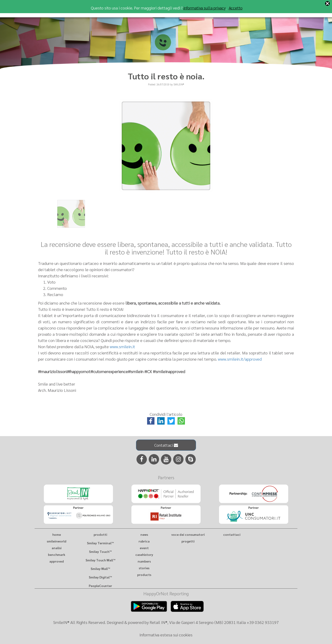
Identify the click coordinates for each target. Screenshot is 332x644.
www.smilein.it (122, 346)
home (57, 534)
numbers (144, 561)
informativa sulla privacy (204, 8)
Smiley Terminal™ (100, 543)
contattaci (232, 534)
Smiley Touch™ (100, 551)
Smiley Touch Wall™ (100, 560)
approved (57, 561)
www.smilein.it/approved (240, 359)
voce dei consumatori (188, 534)
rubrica (144, 541)
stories (144, 568)
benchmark (57, 554)
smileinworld (57, 541)
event (144, 548)
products (144, 575)
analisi (57, 548)
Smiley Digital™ (100, 577)
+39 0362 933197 (263, 622)
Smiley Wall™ (100, 569)
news (144, 534)
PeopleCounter (100, 586)
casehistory (144, 554)
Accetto (236, 8)
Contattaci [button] (166, 445)
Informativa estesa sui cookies (166, 635)
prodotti (100, 534)
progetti (188, 541)
